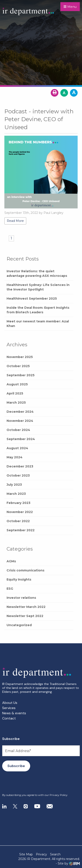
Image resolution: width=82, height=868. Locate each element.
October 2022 (18, 521)
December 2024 (20, 412)
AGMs (11, 561)
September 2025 (21, 375)
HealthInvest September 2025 (32, 299)
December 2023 (20, 466)
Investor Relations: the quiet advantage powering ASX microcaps (37, 273)
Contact (9, 718)
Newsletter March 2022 (26, 607)
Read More (15, 221)
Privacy (41, 854)
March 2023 (16, 494)
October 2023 (18, 475)
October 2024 (18, 430)
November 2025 (20, 357)
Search (55, 854)
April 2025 (15, 393)
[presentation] (29, 782)
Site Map (26, 854)
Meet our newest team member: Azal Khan (38, 324)
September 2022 (21, 530)
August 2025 (17, 384)
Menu (70, 7)
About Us (10, 703)
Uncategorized (19, 625)
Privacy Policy (59, 795)
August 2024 (17, 448)
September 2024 (21, 439)
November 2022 (20, 512)
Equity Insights (19, 579)
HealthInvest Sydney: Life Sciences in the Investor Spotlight (38, 287)
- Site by (68, 864)
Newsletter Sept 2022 (25, 616)
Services (9, 708)
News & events (14, 713)
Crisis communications (25, 570)
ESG (10, 589)
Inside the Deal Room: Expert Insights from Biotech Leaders (38, 310)
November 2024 (20, 421)
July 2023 (14, 485)
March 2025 (16, 403)
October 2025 (18, 366)
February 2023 (18, 503)
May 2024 (15, 457)
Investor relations (21, 598)
